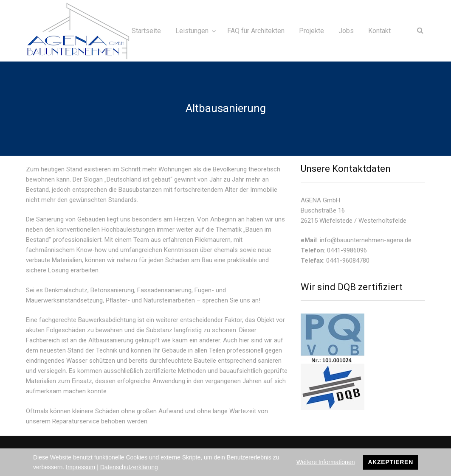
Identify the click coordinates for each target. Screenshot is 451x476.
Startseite (146, 31)
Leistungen (192, 31)
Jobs (346, 31)
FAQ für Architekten (256, 31)
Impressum (80, 467)
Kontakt (379, 31)
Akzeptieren (390, 462)
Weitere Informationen (326, 462)
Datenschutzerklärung (129, 467)
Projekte (311, 31)
